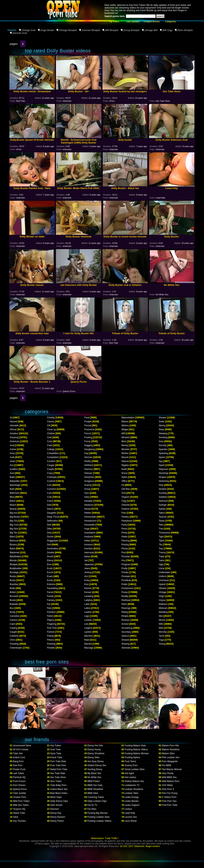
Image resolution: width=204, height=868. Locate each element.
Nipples (125, 465)
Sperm (162, 457)
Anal (12, 445)
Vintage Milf (151, 30)
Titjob (162, 541)
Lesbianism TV (132, 785)
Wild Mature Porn (171, 781)
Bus (12, 608)
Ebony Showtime (96, 753)
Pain (124, 513)
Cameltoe (15, 616)
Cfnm (13, 640)
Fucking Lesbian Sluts (98, 817)
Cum (49, 485)
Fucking (88, 437)
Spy (161, 461)
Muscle (125, 457)
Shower (163, 418)
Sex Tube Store (58, 777)
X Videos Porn (169, 797)
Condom (51, 461)
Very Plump (168, 773)
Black (13, 549)
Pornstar (126, 556)
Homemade (90, 517)
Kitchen (88, 588)
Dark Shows (56, 805)
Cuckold (51, 481)
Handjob (89, 501)
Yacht (162, 636)
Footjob (88, 422)
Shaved (125, 640)
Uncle (162, 568)
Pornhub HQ (19, 777)
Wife (161, 624)
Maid (87, 640)
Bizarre (13, 545)
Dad (49, 505)
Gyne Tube (56, 753)
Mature (125, 422)
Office (124, 481)
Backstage (15, 485)
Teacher (163, 517)
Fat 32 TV (92, 805)
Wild (161, 628)
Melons (125, 425)
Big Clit (13, 521)
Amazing (14, 437)
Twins (162, 560)
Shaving (126, 644)
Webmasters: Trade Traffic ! (105, 838)
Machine (89, 636)
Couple (51, 469)
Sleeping (163, 433)
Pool (124, 553)
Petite (124, 537)
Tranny (162, 553)
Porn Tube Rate (58, 761)
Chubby (51, 418)
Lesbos (128, 809)
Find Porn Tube (170, 805)
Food (87, 418)
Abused (14, 422)
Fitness (51, 640)
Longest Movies (152, 22)
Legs (87, 616)
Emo (49, 564)
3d (11, 418)
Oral (124, 493)
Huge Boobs (47, 30)
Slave (162, 429)
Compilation (53, 457)
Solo (161, 441)
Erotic (50, 568)
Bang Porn (18, 761)
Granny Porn (131, 765)
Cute (49, 497)
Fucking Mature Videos (136, 749)
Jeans (87, 568)
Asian (13, 461)
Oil (123, 485)
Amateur (14, 433)
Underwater (165, 572)
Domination (53, 549)
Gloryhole (89, 477)
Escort (50, 572)
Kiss (86, 584)
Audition (14, 469)
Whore (162, 620)
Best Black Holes (59, 793)
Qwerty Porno (20, 789)
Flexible (51, 648)
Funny (87, 441)
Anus (12, 453)
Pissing (125, 545)
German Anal (20, 33)
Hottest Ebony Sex (97, 765)
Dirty (49, 533)
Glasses (88, 473)
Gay (86, 453)
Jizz (86, 576)
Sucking (163, 493)
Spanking (164, 453)
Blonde (13, 560)
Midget (125, 429)
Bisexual (14, 541)
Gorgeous (89, 481)
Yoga (161, 640)
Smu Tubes (56, 781)
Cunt (49, 493)
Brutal (13, 600)
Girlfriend (89, 465)
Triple (162, 556)
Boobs (13, 576)
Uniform (163, 576)
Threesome (165, 533)
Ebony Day (56, 813)
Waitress (163, 604)
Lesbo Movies (132, 801)
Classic (51, 422)
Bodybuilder (16, 568)
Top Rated (114, 22)
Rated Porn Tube (59, 769)
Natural (125, 461)
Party (124, 525)
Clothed (51, 433)
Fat (49, 604)
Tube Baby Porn (58, 785)
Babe (12, 477)
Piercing (126, 541)
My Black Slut (94, 773)
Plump (125, 549)
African (13, 429)
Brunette (14, 596)
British (13, 592)
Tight (161, 537)
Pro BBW (166, 765)
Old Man (126, 489)
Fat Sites (92, 809)
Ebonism (55, 809)
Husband (89, 537)
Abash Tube (19, 813)
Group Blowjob (131, 30)
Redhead (126, 600)
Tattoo (162, 513)
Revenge (126, 608)
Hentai (88, 509)
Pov (124, 560)
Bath (12, 489)
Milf (123, 433)
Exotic (50, 580)
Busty (13, 612)
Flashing (51, 644)
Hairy (87, 497)
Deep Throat (53, 517)
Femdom (52, 612)
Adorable (14, 425)
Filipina (51, 620)
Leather (88, 612)
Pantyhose (127, 521)
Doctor (50, 537)
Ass (12, 465)
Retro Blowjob (185, 30)
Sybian (162, 509)
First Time (52, 628)
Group (87, 489)
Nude (124, 469)
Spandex (163, 449)
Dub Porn (18, 765)
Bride (12, 588)
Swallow (163, 497)
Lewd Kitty (130, 813)
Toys (161, 549)
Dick (49, 525)
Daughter (52, 513)
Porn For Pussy (170, 793)
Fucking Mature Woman (137, 753)
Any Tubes (55, 746)
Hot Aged (129, 773)
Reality (125, 596)
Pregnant (126, 564)
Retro (124, 604)
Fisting (50, 636)
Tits (161, 545)
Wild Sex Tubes (21, 805)
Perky (124, 533)
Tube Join (18, 753)
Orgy (124, 501)
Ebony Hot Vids (95, 746)
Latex (87, 604)
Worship (163, 632)
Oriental (126, 505)
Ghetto (88, 461)
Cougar (51, 465)
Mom (124, 441)
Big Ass (14, 513)
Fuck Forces (19, 781)
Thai (161, 529)
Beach (13, 505)
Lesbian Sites (131, 793)
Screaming (127, 628)
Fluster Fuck (19, 769)
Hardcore (89, 505)
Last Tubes (18, 773)
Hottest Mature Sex (134, 781)
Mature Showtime (171, 749)
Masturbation (128, 418)
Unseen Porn (19, 797)
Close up (52, 429)
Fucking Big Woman (97, 813)
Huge (87, 529)
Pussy (125, 592)
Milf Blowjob (112, 30)
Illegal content (153, 846)
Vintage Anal (29, 30)
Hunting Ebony (95, 769)
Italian (87, 556)
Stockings (164, 473)
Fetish (50, 616)
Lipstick (88, 632)
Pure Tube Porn (58, 765)
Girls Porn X (168, 789)
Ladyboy (89, 600)
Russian (126, 620)
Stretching (164, 481)
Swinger (163, 505)
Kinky (87, 580)
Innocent (89, 545)
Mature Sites (168, 753)
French (88, 433)
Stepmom (164, 469)
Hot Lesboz (130, 777)
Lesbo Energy (132, 797)
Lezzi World (130, 821)
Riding (125, 612)
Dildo (50, 529)
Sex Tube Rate (58, 773)
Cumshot (52, 489)
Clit (49, 425)
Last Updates (133, 22)
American (15, 441)
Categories (171, 22)
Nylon (124, 477)
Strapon (163, 477)
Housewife (90, 525)
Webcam (163, 608)
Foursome (89, 429)
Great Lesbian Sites (135, 769)
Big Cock (14, 525)
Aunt (12, 473)
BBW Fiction (94, 781)
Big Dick (14, 529)
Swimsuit (163, 501)
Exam (50, 576)
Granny (88, 485)
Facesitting (53, 588)
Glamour (89, 469)
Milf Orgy (168, 30)
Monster (126, 449)
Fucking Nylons (132, 757)
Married (88, 644)
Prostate (126, 576)
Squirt (162, 465)
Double (51, 553)
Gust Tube (55, 749)
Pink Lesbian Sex (171, 757)
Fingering (52, 624)
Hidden (88, 513)
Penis (124, 529)
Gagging (89, 445)
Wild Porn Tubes (21, 801)
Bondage (14, 572)
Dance (50, 509)
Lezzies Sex (131, 817)
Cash (12, 624)
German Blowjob (91, 30)
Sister (162, 422)
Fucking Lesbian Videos (99, 821)
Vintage (163, 592)
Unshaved (164, 580)
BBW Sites (93, 793)
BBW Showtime (95, 789)
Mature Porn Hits (170, 746)
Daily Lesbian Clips (97, 801)
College (51, 449)
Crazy (50, 473)
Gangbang (90, 449)
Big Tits (14, 533)
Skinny (162, 425)
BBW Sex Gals (95, 785)
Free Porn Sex (169, 801)
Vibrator (163, 588)
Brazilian (14, 584)
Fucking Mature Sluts (135, 746)
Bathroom (15, 493)
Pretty (124, 568)
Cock (50, 441)
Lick (86, 624)
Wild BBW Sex (169, 777)
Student (163, 489)
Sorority (163, 445)
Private (125, 572)
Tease (162, 521)
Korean (88, 592)
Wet (161, 616)
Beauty (13, 509)
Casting (14, 628)
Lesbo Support (132, 805)
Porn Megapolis (170, 761)
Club (49, 437)
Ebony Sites (93, 757)
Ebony (50, 560)
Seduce (125, 636)
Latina (87, 608)
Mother (125, 453)
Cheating (14, 644)
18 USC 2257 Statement (132, 846)
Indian (87, 541)
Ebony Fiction (57, 821)
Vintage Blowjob (68, 30)
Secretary (126, 632)
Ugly (161, 564)
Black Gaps (56, 797)
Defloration (53, 521)
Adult (15, 817)
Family (50, 596)
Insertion (89, 549)
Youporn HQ (19, 809)
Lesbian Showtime (134, 789)
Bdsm (13, 501)
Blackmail (15, 553)
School (125, 624)
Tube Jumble (19, 793)
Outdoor (126, 509)
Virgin (162, 596)
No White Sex (94, 777)
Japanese (89, 564)
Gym (87, 493)
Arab (12, 457)
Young (162, 644)
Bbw (12, 497)
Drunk (50, 556)
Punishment (128, 588)
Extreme (51, 584)
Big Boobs (15, 517)
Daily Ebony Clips (59, 801)
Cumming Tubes (96, 797)
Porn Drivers (19, 785)
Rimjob (125, 616)
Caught (14, 632)
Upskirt (162, 584)
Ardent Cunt (19, 757)
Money (125, 445)
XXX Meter (167, 785)
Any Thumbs (19, 821)
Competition (53, 453)
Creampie (52, 477)
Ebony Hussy (94, 749)
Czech (50, 501)
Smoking (163, 437)
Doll (49, 545)
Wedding (163, 612)
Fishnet (51, 632)
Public (125, 584)
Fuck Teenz (130, 761)
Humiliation (90, 533)
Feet (49, 608)
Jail (86, 560)
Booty (13, 580)
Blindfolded (15, 556)
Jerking (88, 572)
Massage (89, 648)
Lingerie (88, 628)
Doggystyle (53, 541)
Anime (13, 449)
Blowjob (14, 564)
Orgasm (126, 497)
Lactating (89, 596)
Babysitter (15, 481)
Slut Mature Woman (172, 769)
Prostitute (126, 580)
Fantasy (51, 600)
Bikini (13, 537)
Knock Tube (56, 757)
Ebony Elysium (58, 817)
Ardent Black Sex (59, 789)
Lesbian (88, 620)
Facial (50, 592)
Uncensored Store (22, 746)
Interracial (89, 553)
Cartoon (14, 620)
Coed (50, 445)
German (88, 457)
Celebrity (14, 636)
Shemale (126, 648)
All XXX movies (21, 749)
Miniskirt (126, 437)
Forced (88, 425)
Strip (161, 485)
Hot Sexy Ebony (95, 761)
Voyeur (162, 600)
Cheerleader (16, 648)
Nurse (125, 473)
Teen (161, 525)
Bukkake (14, 604)
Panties (125, 517)
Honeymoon (90, 521)
